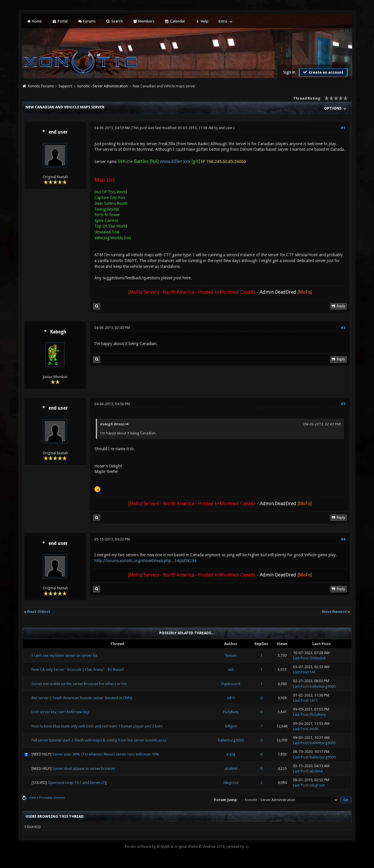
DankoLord (231, 684)
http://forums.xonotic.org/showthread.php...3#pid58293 (146, 561)
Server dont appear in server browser (84, 769)
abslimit (231, 769)
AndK (314, 729)
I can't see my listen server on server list (65, 655)
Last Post (301, 658)
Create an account (323, 72)
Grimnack (318, 658)
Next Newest (334, 612)
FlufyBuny (231, 712)
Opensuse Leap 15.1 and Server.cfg (77, 783)
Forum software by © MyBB (147, 847)
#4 (343, 539)
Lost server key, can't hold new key (60, 712)
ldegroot (231, 783)
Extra (223, 21)
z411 (231, 698)
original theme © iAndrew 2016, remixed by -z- (212, 847)
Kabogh (58, 332)
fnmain (231, 655)
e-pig (231, 754)
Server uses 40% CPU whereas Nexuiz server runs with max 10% (106, 754)
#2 (343, 328)
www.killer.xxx (175, 161)
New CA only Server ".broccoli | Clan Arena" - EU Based (78, 669)
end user (58, 132)
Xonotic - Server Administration (102, 86)
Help (202, 21)
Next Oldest (39, 612)
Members (144, 21)
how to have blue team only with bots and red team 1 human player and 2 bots (97, 726)
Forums (87, 21)
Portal (60, 21)
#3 (343, 404)
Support (65, 86)
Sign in (289, 72)
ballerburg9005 (323, 686)
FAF (313, 672)
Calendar (175, 21)
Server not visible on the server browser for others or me (79, 684)
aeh (231, 669)
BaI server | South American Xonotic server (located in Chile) (82, 698)
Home (34, 21)
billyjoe (231, 726)
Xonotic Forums (41, 86)
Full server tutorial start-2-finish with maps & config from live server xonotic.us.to (99, 740)
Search (114, 21)
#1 (343, 128)
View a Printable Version (47, 798)
